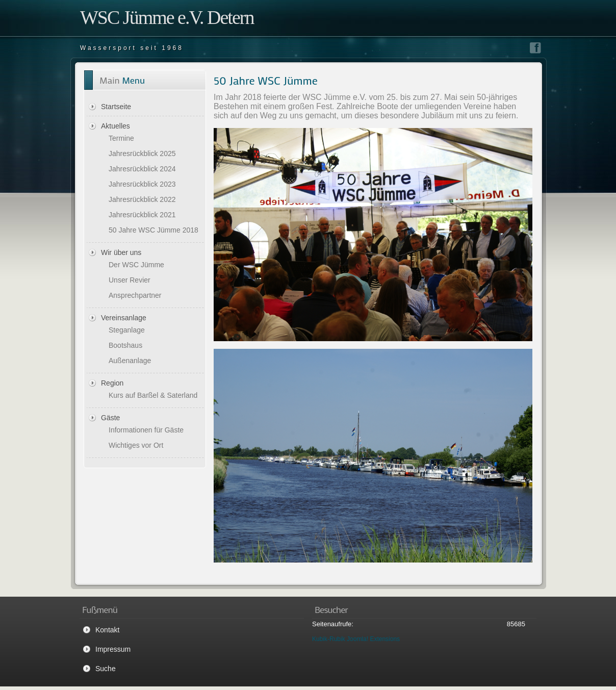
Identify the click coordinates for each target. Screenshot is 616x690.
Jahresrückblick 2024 (142, 169)
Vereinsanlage (124, 318)
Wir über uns (121, 252)
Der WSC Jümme (136, 265)
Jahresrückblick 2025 (142, 154)
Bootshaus (125, 345)
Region (112, 383)
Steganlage (127, 330)
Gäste (110, 418)
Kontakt (107, 630)
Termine (121, 138)
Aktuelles (116, 126)
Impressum (113, 649)
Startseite (116, 107)
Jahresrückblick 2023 (142, 184)
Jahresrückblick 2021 (142, 215)
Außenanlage (130, 361)
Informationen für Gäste (146, 430)
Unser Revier (130, 280)
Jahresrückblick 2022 (142, 199)
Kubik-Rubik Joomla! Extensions (356, 639)
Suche (106, 669)
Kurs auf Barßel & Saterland (153, 395)
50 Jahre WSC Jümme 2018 (153, 230)
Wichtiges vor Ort (136, 445)
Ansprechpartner (135, 295)
